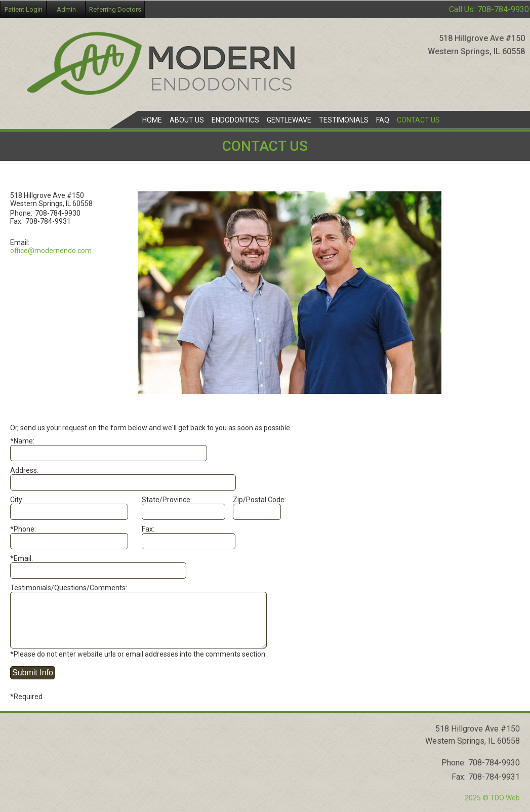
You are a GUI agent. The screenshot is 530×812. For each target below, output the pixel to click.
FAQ (383, 120)
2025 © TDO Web (492, 798)
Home (152, 120)
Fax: (148, 529)
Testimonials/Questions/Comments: (69, 588)
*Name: (22, 441)
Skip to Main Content (33, 4)
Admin (66, 9)
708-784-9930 (503, 9)
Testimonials (344, 120)
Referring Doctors (115, 9)
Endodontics (235, 120)
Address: (24, 470)
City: (17, 500)
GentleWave (289, 120)
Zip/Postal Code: (259, 500)
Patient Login (24, 9)
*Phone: (23, 529)
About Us (187, 120)
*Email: (22, 558)
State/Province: (167, 500)
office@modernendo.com (51, 251)
